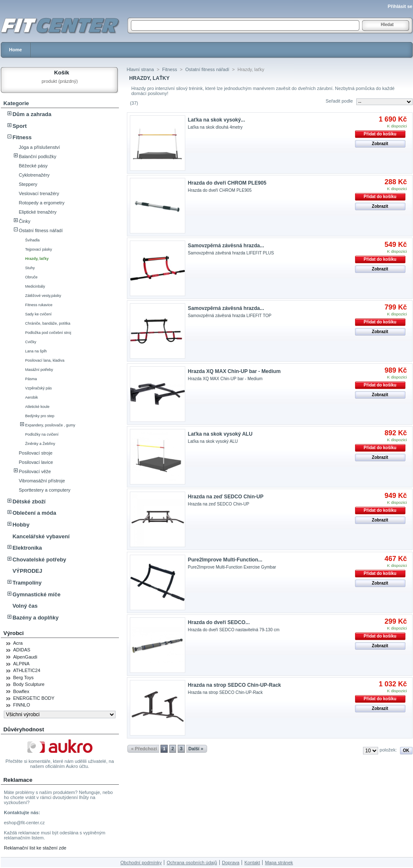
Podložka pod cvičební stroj (48, 333)
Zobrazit (380, 144)
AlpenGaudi (25, 657)
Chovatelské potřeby (39, 560)
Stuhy (30, 268)
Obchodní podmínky (141, 863)
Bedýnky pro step (40, 416)
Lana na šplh (36, 351)
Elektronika (27, 548)
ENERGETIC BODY (34, 698)
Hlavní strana (141, 69)
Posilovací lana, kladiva (45, 360)
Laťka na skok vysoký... (216, 120)
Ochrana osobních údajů (192, 863)
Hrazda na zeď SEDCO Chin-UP (226, 497)
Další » (196, 749)
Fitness (22, 137)
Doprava (231, 863)
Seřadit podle (339, 101)
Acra (18, 643)
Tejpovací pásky (39, 249)
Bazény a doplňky (36, 618)
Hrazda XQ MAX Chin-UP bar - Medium (234, 371)
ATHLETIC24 (27, 670)
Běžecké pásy (33, 166)
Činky (25, 221)
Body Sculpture (29, 684)
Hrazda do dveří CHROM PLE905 (227, 183)
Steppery (28, 184)
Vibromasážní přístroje (42, 481)
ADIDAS (22, 650)
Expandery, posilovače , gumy (50, 425)
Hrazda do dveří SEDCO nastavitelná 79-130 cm (234, 630)
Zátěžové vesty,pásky (43, 296)
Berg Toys (23, 677)
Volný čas (25, 606)
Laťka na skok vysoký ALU (220, 434)
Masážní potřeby (39, 370)
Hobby (21, 525)
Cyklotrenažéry (34, 175)
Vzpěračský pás (39, 388)
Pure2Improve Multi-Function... (225, 560)
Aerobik (32, 397)
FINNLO (21, 705)
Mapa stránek (279, 863)
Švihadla (33, 240)
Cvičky (31, 342)
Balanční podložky (38, 156)
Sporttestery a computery (45, 490)
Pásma (31, 379)
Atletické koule (37, 407)
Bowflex (21, 691)
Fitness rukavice (39, 305)
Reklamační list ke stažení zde (35, 848)
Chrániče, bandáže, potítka (48, 323)
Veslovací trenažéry (39, 193)
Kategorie (16, 103)
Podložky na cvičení (42, 434)
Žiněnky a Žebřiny (40, 444)
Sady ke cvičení (38, 314)
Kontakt (252, 863)
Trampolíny (27, 583)
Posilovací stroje (36, 453)
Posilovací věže (35, 471)
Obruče (32, 277)
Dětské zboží (29, 501)
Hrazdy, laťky (37, 259)
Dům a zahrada (32, 114)
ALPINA (21, 664)
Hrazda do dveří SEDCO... (219, 622)
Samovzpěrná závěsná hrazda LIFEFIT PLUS (231, 253)
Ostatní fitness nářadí (41, 230)
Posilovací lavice (36, 462)
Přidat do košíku (380, 134)
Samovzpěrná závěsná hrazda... (226, 246)
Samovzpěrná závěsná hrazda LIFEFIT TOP (230, 316)
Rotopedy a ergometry (42, 203)
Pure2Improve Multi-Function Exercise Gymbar (232, 567)
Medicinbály (35, 286)
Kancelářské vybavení (41, 536)
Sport (20, 126)
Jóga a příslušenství (39, 147)
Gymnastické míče (37, 594)
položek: (388, 750)
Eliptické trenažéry (38, 212)
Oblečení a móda (34, 513)
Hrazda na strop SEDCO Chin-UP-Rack (234, 685)
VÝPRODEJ (28, 571)
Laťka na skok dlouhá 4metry (215, 127)
